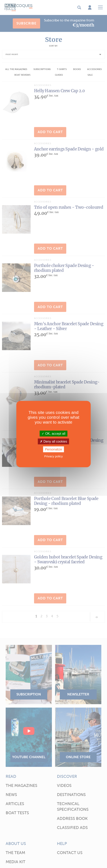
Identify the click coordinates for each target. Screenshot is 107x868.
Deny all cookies (53, 441)
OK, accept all (53, 433)
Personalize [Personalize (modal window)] (53, 449)
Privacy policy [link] (53, 456)
